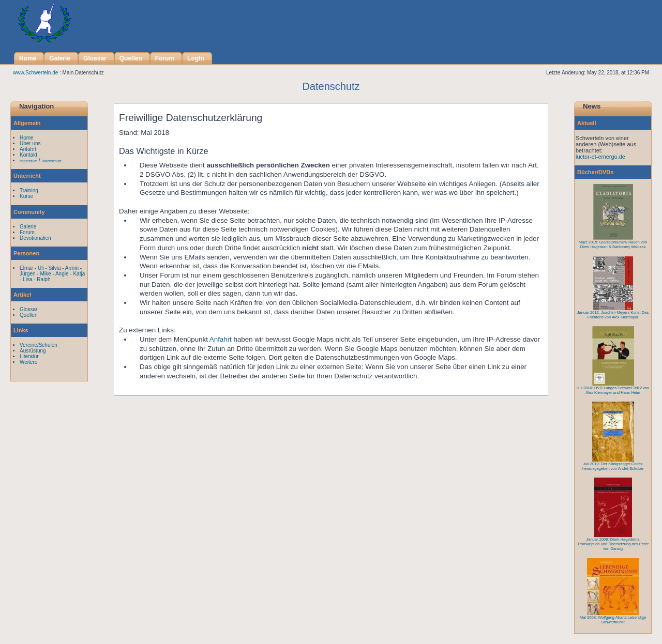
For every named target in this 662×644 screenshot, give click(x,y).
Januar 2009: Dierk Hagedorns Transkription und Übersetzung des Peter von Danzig (613, 544)
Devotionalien (35, 238)
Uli (41, 268)
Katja (79, 274)
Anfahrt (221, 339)
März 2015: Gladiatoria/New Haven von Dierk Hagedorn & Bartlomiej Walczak (613, 244)
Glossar (28, 309)
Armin (72, 268)
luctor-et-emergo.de (600, 157)
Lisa (27, 279)
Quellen (28, 315)
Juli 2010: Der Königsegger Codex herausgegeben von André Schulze (613, 466)
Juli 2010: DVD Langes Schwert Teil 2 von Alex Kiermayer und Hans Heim (613, 390)
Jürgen (28, 274)
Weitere (28, 362)
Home (27, 138)
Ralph (43, 279)
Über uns (30, 143)
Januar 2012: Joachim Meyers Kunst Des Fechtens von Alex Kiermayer (613, 315)
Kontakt (28, 155)
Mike (45, 274)
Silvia (55, 268)
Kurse (26, 196)
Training (29, 190)
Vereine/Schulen (39, 345)
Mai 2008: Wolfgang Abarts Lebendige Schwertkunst (613, 620)
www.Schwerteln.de (35, 73)
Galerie (28, 227)
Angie (62, 274)
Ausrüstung (33, 351)
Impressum (28, 161)
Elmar (26, 268)
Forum (27, 232)
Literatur (29, 356)
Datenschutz (51, 161)
